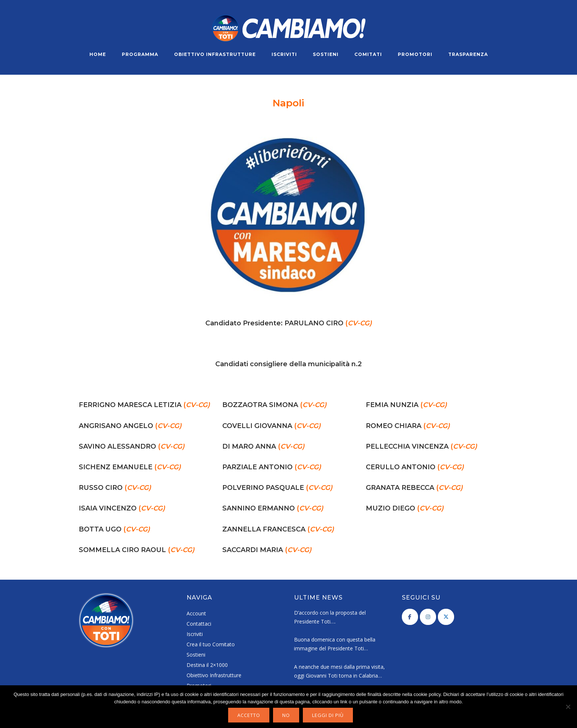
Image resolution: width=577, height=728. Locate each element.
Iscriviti (284, 54)
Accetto (249, 715)
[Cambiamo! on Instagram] (428, 617)
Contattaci (199, 624)
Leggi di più (328, 715)
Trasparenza (468, 54)
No (286, 715)
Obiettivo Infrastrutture (215, 54)
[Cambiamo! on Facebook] (410, 617)
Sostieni (326, 54)
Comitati (368, 54)
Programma (140, 54)
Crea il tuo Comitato (211, 644)
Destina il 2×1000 (207, 665)
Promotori (415, 54)
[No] (568, 707)
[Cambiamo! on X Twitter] (446, 617)
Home (98, 54)
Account (196, 613)
